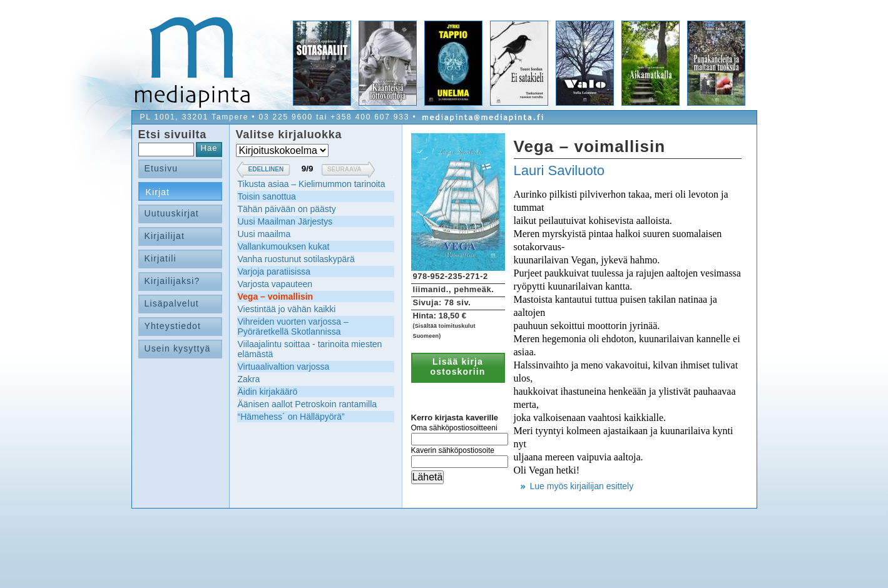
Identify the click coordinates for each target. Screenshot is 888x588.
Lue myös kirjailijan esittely (582, 486)
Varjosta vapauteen (275, 284)
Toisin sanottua (267, 196)
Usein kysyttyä (178, 348)
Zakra (249, 379)
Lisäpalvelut (172, 303)
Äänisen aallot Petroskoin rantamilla (308, 404)
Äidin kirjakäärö (268, 392)
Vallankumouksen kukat (284, 246)
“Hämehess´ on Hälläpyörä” (291, 417)
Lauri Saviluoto (559, 170)
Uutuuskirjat (172, 213)
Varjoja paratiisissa (274, 271)
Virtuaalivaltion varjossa (284, 367)
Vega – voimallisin (276, 297)
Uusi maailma (264, 234)
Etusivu (161, 168)
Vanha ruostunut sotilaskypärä (296, 259)
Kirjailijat (165, 236)
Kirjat (158, 192)
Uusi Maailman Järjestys (285, 221)
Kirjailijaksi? (172, 281)
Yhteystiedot (173, 326)
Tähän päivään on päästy (287, 209)
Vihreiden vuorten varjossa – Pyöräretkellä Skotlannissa (293, 327)
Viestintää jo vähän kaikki (287, 309)
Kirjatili (161, 258)
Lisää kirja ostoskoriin (458, 367)
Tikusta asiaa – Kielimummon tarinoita (312, 184)
